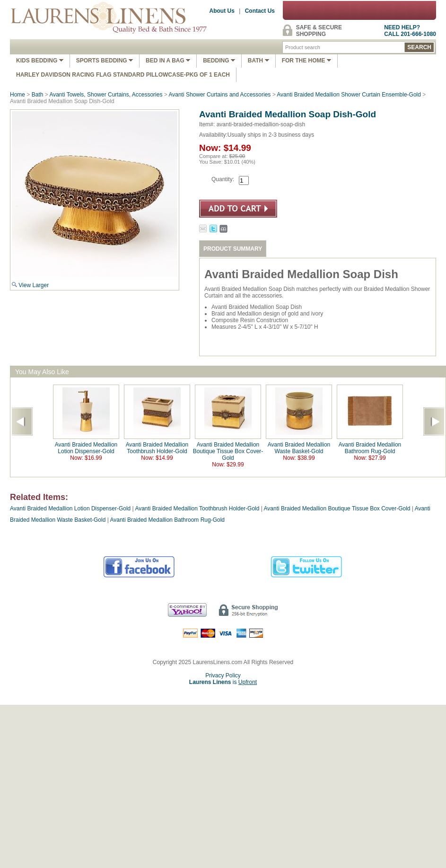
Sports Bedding (105, 61)
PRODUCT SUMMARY (233, 249)
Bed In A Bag (168, 61)
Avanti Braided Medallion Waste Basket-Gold (299, 448)
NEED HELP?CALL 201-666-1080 (410, 31)
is (223, 682)
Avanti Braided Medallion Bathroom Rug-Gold (370, 448)
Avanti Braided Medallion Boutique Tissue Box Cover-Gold (228, 451)
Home (17, 95)
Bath (258, 61)
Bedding (219, 61)
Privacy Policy (223, 675)
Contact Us (260, 11)
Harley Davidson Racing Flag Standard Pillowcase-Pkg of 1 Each (123, 75)
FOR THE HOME (306, 61)
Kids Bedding (40, 61)
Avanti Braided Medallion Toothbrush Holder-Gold (157, 448)
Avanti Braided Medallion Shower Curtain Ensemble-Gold (349, 95)
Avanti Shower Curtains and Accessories (219, 95)
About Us (222, 11)
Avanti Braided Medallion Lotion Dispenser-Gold (86, 448)
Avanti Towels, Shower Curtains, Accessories (106, 95)
